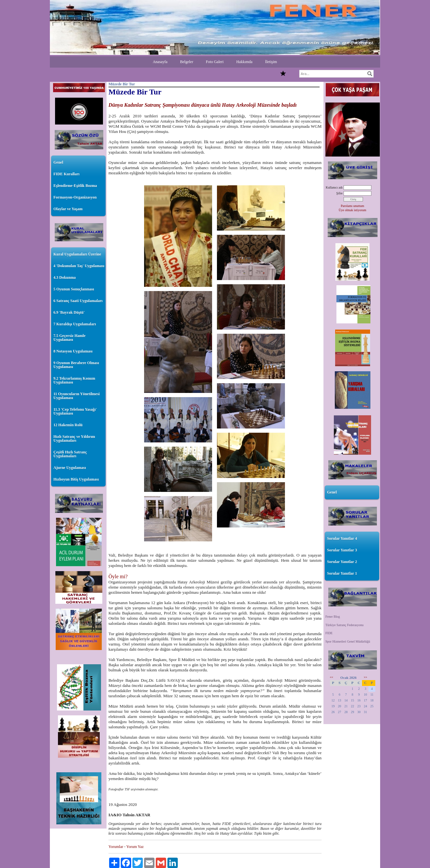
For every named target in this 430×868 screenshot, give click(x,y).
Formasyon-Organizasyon (75, 197)
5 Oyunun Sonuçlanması (74, 289)
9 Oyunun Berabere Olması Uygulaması (76, 365)
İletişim (271, 62)
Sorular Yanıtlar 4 (342, 538)
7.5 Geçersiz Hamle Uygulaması (69, 338)
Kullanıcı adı (334, 187)
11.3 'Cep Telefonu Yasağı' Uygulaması (75, 411)
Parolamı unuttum (353, 206)
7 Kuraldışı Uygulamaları (75, 324)
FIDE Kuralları (66, 174)
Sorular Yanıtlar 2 (342, 562)
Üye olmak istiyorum (352, 210)
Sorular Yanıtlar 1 (342, 573)
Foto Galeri (215, 62)
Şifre (339, 193)
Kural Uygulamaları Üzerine (77, 254)
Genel (58, 162)
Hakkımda (244, 62)
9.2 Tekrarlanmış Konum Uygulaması (74, 380)
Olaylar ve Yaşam (68, 209)
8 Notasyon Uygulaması (73, 351)
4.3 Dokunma (65, 277)
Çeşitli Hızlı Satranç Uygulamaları (70, 454)
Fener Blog (333, 617)
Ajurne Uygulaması (70, 468)
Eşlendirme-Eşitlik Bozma (75, 186)
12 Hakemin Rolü (68, 425)
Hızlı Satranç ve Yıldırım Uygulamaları (74, 439)
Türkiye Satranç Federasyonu (345, 625)
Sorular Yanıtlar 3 (342, 550)
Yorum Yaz (135, 847)
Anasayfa (160, 62)
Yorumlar (116, 847)
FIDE (329, 633)
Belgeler (187, 62)
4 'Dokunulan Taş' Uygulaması (79, 266)
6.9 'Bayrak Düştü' (69, 312)
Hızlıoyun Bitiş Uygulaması (76, 479)
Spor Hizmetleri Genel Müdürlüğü (348, 641)
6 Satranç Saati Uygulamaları (78, 301)
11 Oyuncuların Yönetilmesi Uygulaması (77, 396)
